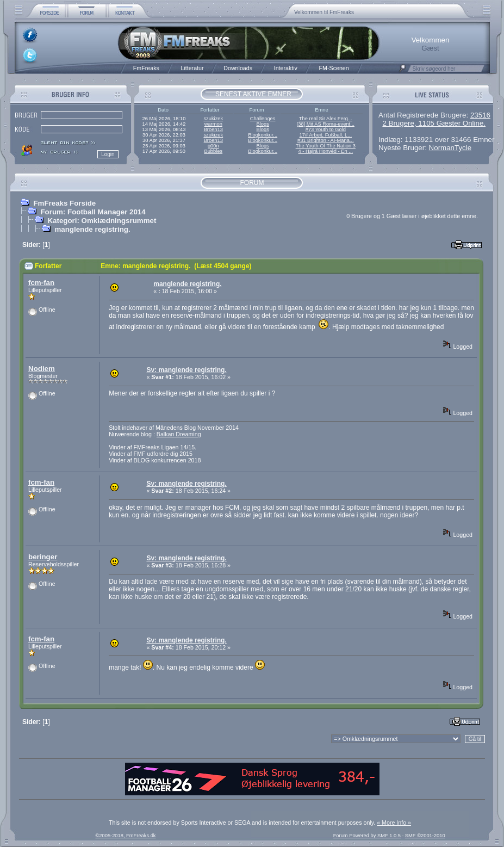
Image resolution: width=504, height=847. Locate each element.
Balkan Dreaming (179, 434)
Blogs (262, 124)
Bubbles (213, 151)
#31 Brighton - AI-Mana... (326, 140)
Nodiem (42, 369)
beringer (43, 557)
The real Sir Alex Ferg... (326, 119)
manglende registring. (92, 229)
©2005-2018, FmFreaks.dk (125, 836)
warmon (213, 124)
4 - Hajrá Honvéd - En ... (326, 151)
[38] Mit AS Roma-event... (326, 124)
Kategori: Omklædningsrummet (102, 221)
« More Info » (394, 823)
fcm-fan (41, 283)
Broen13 (213, 129)
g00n (213, 146)
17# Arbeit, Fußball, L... (326, 135)
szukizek (213, 119)
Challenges (263, 119)
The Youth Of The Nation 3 (326, 146)
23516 (480, 115)
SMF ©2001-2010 (425, 836)
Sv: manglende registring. (186, 370)
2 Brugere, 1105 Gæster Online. (434, 123)
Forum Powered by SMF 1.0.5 (367, 836)
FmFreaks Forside (64, 203)
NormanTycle (450, 148)
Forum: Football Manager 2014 (93, 212)
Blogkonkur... (263, 135)
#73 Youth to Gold (326, 129)
